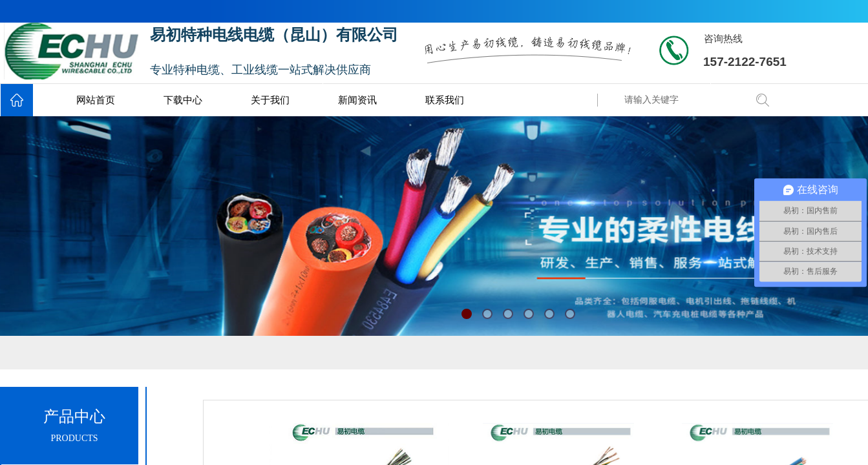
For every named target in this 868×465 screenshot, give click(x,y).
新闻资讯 (357, 100)
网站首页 (96, 100)
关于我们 (270, 100)
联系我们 (445, 100)
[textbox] (682, 100)
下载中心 (183, 100)
